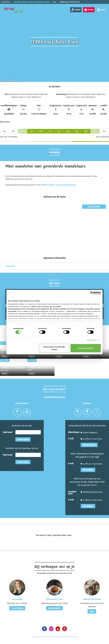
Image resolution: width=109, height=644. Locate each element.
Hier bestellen (55, 608)
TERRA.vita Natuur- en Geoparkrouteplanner (58, 185)
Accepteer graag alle (86, 348)
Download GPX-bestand (54, 397)
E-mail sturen (17, 608)
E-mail (71, 438)
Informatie (11, 266)
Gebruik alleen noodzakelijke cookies (54, 348)
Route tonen (23, 439)
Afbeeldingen (74, 432)
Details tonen (92, 340)
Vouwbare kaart (72, 493)
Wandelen (4, 356)
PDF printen (88, 470)
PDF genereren (89, 445)
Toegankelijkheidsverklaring (66, 637)
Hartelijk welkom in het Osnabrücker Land (31, 2)
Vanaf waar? (8, 432)
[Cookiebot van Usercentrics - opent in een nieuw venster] (92, 293)
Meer (92, 611)
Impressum (36, 637)
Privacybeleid (48, 637)
